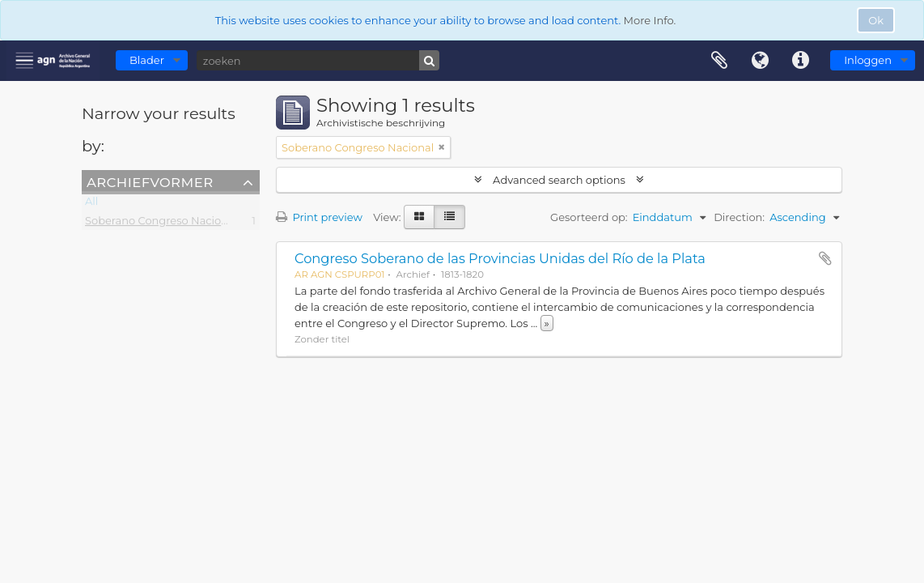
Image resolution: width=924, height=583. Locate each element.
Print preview (319, 217)
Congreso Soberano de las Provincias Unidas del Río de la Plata (500, 258)
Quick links (800, 61)
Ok (876, 20)
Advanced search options (559, 180)
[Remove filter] (442, 147)
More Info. (650, 20)
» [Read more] (547, 323)
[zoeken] (318, 60)
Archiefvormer (150, 181)
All (91, 204)
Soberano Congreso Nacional (161, 223)
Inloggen (868, 60)
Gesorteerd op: (589, 217)
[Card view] (419, 217)
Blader (147, 60)
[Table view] (449, 217)
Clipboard (719, 61)
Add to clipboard (825, 258)
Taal (760, 61)
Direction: (739, 217)
